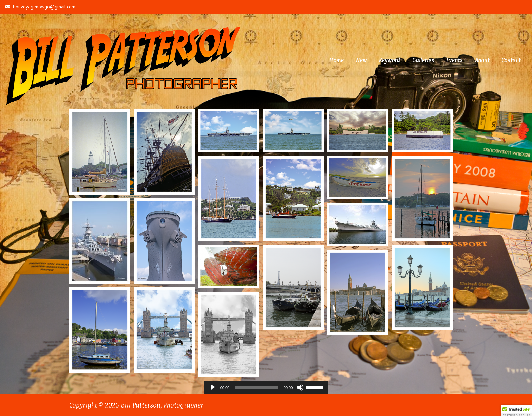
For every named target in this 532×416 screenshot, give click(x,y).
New (361, 60)
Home (337, 60)
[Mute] (300, 387)
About (482, 60)
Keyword (389, 60)
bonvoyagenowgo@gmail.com (40, 7)
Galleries (423, 60)
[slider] (256, 387)
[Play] (213, 387)
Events (454, 60)
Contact (511, 60)
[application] (266, 387)
